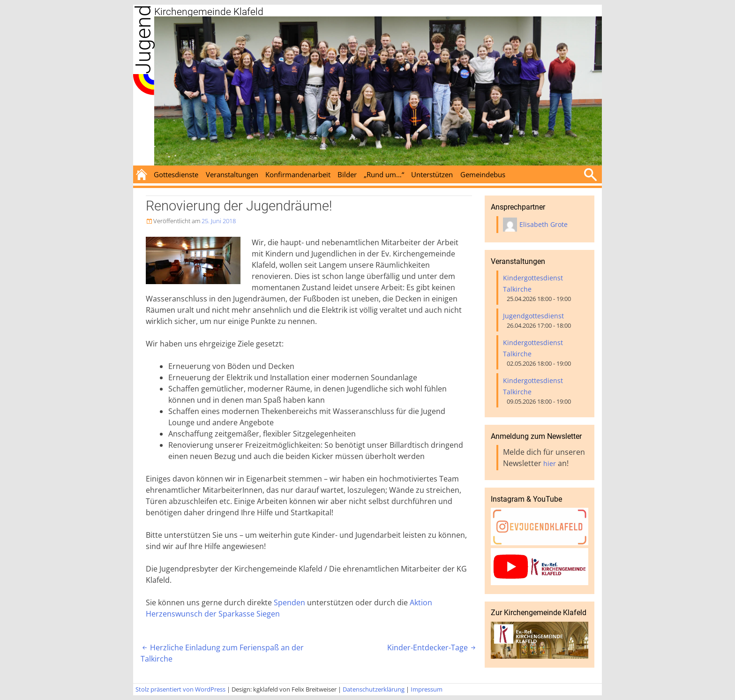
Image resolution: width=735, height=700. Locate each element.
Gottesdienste (176, 174)
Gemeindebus (483, 174)
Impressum (427, 689)
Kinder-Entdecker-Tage (432, 647)
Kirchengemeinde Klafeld (209, 12)
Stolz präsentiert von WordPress (180, 689)
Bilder (347, 174)
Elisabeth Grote (544, 224)
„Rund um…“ (384, 174)
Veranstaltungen (232, 174)
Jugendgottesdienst (533, 316)
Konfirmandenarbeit (298, 174)
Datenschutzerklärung (374, 689)
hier (550, 463)
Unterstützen (432, 174)
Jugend (143, 39)
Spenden (289, 602)
